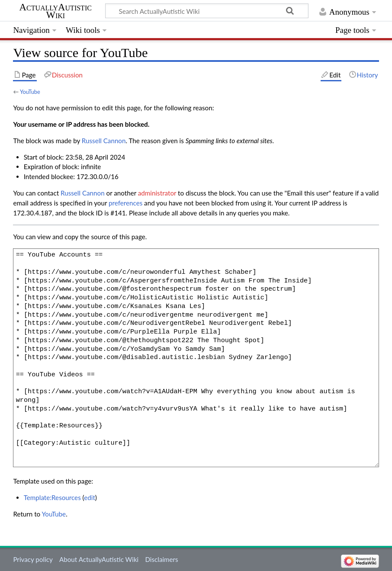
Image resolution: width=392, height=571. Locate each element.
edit (90, 497)
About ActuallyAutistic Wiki (99, 559)
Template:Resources (52, 497)
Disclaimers (161, 559)
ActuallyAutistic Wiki (56, 11)
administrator (157, 193)
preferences (125, 203)
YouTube (30, 92)
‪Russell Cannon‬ (104, 141)
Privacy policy (33, 559)
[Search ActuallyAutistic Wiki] (207, 11)
